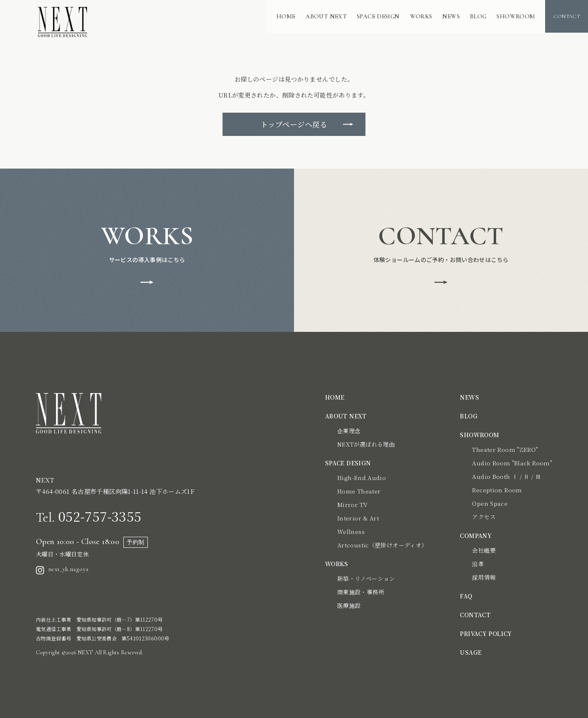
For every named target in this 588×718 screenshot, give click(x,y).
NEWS (451, 16)
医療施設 (349, 605)
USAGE (471, 652)
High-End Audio (362, 478)
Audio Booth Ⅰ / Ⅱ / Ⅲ (507, 476)
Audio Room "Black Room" (512, 463)
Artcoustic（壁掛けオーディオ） (382, 545)
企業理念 (349, 431)
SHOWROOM (516, 16)
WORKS (421, 16)
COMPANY (476, 536)
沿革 (478, 564)
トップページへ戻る (294, 124)
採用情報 (484, 577)
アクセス (484, 517)
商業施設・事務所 (361, 592)
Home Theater (359, 491)
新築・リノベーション (366, 578)
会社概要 (484, 550)
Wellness (351, 531)
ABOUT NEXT (326, 16)
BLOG (478, 16)
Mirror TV (352, 505)
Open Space (490, 503)
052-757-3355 (89, 516)
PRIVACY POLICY (486, 634)
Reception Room (497, 490)
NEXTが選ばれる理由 (366, 444)
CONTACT (475, 615)
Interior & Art (358, 518)
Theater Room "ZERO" (505, 449)
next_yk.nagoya (62, 569)
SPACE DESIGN (378, 16)
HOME (286, 16)
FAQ (466, 596)
